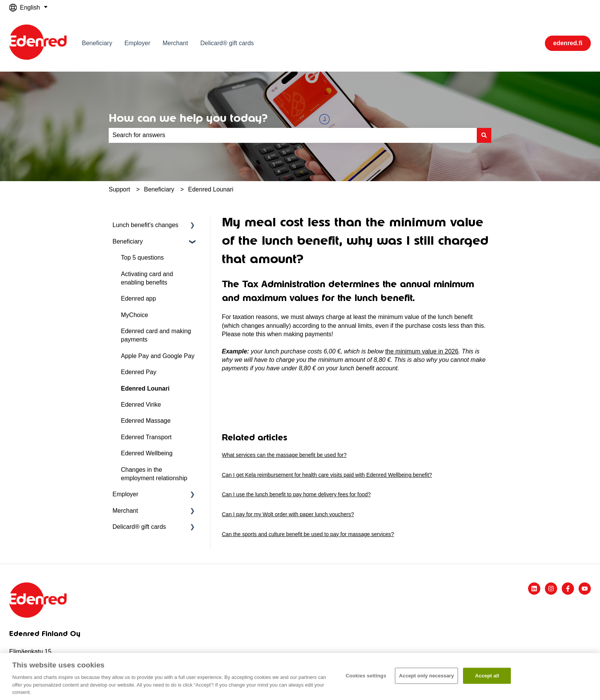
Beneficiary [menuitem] (128, 241)
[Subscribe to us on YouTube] (585, 589)
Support (119, 189)
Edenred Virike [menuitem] (141, 405)
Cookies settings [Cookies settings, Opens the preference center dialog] (366, 676)
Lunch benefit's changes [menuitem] (145, 225)
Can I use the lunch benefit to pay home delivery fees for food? (296, 494)
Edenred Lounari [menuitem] (145, 388)
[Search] (484, 135)
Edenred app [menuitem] (139, 298)
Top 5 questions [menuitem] (142, 258)
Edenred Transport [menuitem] (146, 437)
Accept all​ (487, 676)
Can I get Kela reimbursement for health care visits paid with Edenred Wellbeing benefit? (327, 475)
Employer (137, 43)
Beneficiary (97, 43)
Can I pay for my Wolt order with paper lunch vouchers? (288, 514)
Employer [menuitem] (126, 494)
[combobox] (293, 135)
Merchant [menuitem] (125, 511)
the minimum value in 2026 (422, 351)
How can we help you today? (188, 118)
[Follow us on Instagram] (551, 589)
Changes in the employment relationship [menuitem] (154, 474)
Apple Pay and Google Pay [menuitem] (158, 356)
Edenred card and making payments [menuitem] (156, 335)
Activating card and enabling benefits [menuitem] (147, 278)
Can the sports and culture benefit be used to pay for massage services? (308, 534)
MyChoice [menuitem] (135, 315)
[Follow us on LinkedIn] (534, 589)
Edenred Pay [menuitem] (139, 372)
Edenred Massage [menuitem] (146, 421)
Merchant (175, 43)
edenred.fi (568, 43)
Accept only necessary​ (427, 676)
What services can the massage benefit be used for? (284, 455)
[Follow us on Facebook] (568, 589)
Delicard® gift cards (227, 43)
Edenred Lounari (211, 189)
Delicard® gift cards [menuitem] (139, 527)
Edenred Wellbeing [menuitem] (147, 453)
